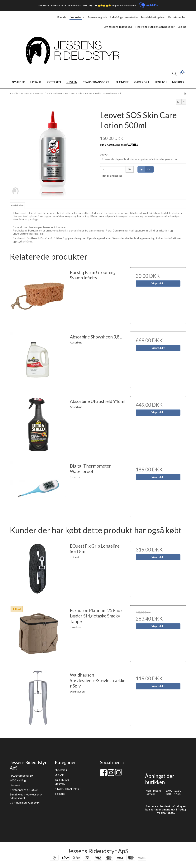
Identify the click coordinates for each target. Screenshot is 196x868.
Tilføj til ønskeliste (111, 176)
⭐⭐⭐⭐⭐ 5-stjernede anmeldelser (117, 5)
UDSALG (60, 775)
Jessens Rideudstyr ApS (98, 851)
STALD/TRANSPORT (68, 789)
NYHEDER (61, 770)
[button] (178, 102)
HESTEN (60, 784)
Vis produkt (158, 284)
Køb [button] (144, 169)
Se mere (60, 794)
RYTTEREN (62, 780)
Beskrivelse (17, 205)
